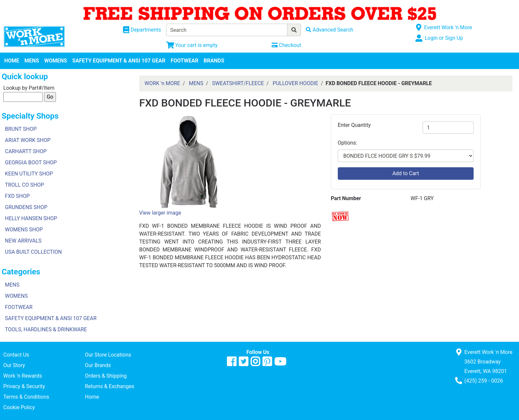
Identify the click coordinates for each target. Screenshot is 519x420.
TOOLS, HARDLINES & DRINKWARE (46, 329)
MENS (32, 61)
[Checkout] (286, 45)
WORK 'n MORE (162, 83)
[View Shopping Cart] (192, 45)
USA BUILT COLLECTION (33, 252)
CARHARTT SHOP (26, 151)
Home (92, 397)
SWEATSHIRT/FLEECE (238, 83)
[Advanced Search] (330, 30)
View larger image (160, 213)
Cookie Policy (19, 407)
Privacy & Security (24, 386)
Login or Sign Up (444, 38)
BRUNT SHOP (21, 129)
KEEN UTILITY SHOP (29, 174)
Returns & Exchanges (110, 386)
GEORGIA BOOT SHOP (31, 163)
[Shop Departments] (142, 30)
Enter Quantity (354, 125)
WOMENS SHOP (24, 230)
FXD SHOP (17, 196)
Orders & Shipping (106, 376)
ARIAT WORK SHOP (28, 140)
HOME (12, 61)
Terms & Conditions (26, 397)
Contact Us (16, 355)
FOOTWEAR (185, 61)
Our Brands (98, 365)
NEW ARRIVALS (23, 241)
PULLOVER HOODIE (296, 83)
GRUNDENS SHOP (26, 207)
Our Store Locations (108, 355)
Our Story (14, 365)
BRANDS (214, 61)
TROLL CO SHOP (25, 185)
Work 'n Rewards (23, 376)
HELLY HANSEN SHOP (31, 218)
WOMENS (56, 61)
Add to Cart (406, 173)
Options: (347, 143)
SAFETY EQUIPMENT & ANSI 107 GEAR (119, 61)
